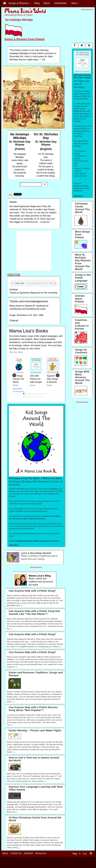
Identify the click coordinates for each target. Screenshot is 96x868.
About (5, 853)
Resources (41, 853)
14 (28, 397)
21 (43, 397)
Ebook (16, 385)
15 (30, 397)
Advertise (28, 853)
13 (26, 397)
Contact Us (16, 853)
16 (32, 397)
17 (34, 397)
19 (39, 397)
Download (14, 289)
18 (37, 397)
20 (41, 397)
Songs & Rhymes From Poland (24, 39)
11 (45, 394)
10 (43, 394)
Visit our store (16, 352)
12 (24, 397)
